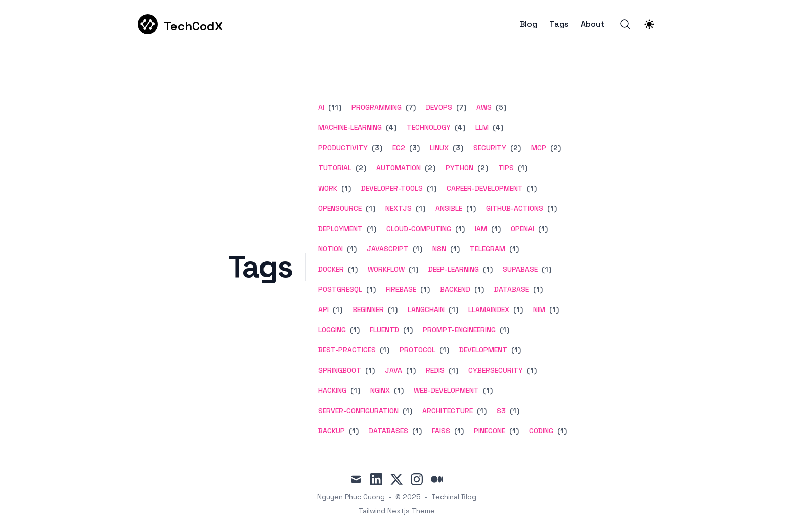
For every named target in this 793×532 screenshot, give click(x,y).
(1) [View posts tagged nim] (553, 309)
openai (522, 229)
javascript (388, 249)
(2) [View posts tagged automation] (429, 168)
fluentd (384, 330)
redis (435, 370)
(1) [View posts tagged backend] (478, 289)
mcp (539, 148)
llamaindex (489, 309)
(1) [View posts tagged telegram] (513, 249)
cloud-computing (419, 229)
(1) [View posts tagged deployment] (370, 229)
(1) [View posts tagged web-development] (487, 390)
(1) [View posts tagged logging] (354, 330)
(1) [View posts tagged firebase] (424, 289)
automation (399, 168)
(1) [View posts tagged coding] (561, 431)
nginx (380, 390)
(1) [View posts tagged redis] (452, 370)
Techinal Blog (454, 497)
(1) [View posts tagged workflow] (412, 269)
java (393, 370)
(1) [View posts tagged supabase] (545, 269)
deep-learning (454, 269)
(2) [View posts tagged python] (482, 168)
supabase (520, 269)
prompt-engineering (459, 330)
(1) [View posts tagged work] (345, 188)
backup (332, 431)
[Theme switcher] (649, 24)
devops (439, 107)
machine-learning (350, 127)
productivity (343, 148)
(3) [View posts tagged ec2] (413, 148)
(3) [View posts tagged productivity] (376, 148)
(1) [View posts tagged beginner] (392, 309)
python (459, 168)
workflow (386, 269)
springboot (340, 370)
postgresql (340, 289)
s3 (501, 411)
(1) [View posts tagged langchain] (452, 309)
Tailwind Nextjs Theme (397, 511)
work (328, 188)
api (323, 309)
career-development (485, 188)
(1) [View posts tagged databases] (416, 431)
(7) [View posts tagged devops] (460, 107)
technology (429, 127)
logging (332, 330)
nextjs (399, 208)
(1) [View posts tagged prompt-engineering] (503, 330)
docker (331, 269)
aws (484, 107)
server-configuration (358, 411)
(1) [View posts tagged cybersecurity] (531, 370)
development (483, 350)
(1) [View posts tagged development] (515, 350)
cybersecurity (496, 370)
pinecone (490, 431)
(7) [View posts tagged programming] (410, 107)
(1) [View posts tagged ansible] (470, 208)
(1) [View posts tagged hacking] (354, 390)
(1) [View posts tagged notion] (351, 249)
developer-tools (392, 188)
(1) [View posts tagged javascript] (416, 249)
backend (455, 289)
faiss (441, 431)
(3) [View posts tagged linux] (457, 148)
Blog (528, 24)
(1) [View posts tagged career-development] (531, 188)
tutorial (335, 168)
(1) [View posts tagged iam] (495, 229)
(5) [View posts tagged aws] (500, 107)
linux (439, 148)
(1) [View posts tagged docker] (352, 269)
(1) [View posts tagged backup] (353, 431)
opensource (340, 208)
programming (377, 107)
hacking (332, 390)
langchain (426, 309)
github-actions (515, 208)
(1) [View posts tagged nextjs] (420, 208)
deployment (340, 229)
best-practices (347, 350)
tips (506, 168)
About (593, 24)
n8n (439, 249)
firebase (401, 289)
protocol (417, 350)
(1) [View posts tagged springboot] (369, 370)
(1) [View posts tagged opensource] (369, 208)
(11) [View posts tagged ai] (334, 107)
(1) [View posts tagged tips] (522, 168)
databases (388, 431)
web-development (446, 390)
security (490, 148)
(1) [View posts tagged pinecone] (513, 431)
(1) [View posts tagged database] (537, 289)
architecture (448, 411)
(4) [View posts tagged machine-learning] (390, 127)
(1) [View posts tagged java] (410, 370)
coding (541, 431)
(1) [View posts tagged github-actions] (551, 208)
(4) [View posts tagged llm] (497, 127)
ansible (449, 208)
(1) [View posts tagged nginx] (398, 390)
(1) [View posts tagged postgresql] (370, 289)
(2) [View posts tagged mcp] (555, 148)
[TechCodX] (180, 24)
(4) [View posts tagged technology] (459, 127)
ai (321, 107)
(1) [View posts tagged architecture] (481, 411)
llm (482, 127)
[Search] (625, 24)
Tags (559, 24)
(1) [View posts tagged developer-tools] (431, 188)
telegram (488, 249)
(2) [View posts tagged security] (515, 148)
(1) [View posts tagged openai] (542, 229)
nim (539, 309)
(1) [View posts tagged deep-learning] (487, 269)
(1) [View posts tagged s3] (514, 411)
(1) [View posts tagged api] (337, 309)
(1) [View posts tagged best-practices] (384, 350)
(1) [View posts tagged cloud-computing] (459, 229)
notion (331, 249)
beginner (368, 309)
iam (481, 229)
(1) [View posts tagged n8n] (454, 249)
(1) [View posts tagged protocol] (443, 350)
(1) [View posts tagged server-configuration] (406, 411)
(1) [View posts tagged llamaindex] (517, 309)
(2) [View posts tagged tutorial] (360, 168)
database (512, 289)
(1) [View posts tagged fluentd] (407, 330)
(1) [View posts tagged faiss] (458, 431)
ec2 (399, 148)
